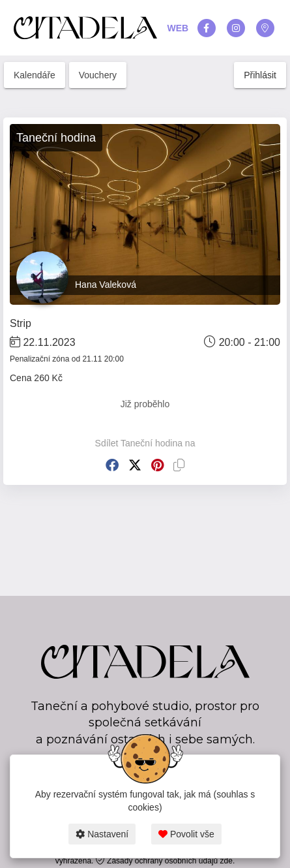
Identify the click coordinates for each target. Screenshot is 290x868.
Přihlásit (260, 75)
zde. (228, 861)
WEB (178, 28)
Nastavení (102, 834)
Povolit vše (186, 834)
